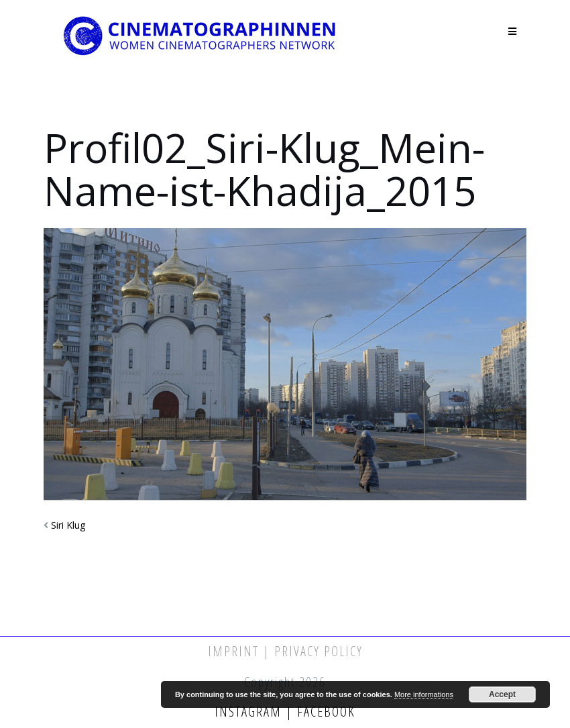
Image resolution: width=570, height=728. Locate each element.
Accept (502, 694)
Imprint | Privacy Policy (285, 651)
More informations (424, 694)
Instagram (250, 712)
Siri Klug (68, 525)
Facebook (324, 712)
